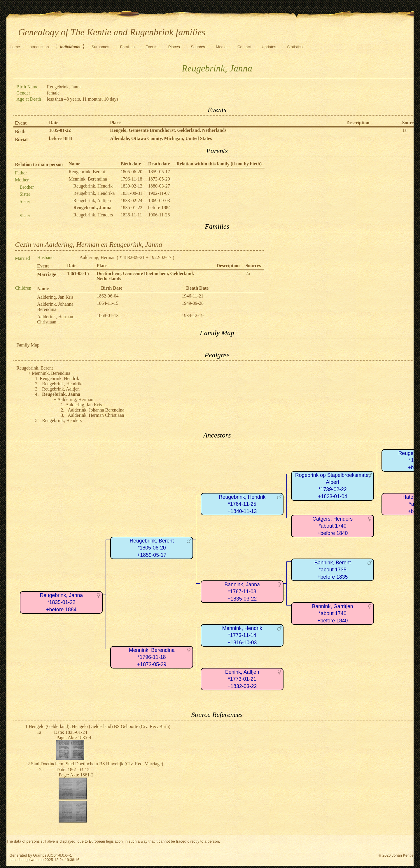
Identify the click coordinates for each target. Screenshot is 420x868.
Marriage (47, 274)
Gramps (40, 855)
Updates (269, 47)
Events (152, 47)
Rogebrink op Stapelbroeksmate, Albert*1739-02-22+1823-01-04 (332, 486)
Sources (198, 47)
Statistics (295, 47)
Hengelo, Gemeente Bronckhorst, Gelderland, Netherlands (168, 130)
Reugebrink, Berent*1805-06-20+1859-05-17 (152, 548)
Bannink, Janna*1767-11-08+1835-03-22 (242, 592)
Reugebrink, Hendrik (93, 186)
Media (221, 47)
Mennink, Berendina (88, 179)
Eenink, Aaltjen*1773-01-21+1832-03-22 (242, 679)
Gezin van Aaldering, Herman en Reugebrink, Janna (89, 244)
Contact (244, 47)
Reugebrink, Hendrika (94, 193)
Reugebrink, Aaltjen (92, 201)
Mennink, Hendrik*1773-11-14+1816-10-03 (242, 635)
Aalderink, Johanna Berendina (55, 307)
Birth (20, 131)
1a (404, 130)
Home (15, 47)
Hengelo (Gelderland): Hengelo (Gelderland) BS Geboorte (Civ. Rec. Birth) (99, 726)
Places (174, 47)
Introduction (39, 47)
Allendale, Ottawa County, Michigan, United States (161, 138)
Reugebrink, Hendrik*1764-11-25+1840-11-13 (242, 504)
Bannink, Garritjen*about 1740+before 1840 (333, 614)
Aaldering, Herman (98, 257)
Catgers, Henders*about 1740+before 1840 (332, 526)
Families (127, 47)
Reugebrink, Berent (87, 172)
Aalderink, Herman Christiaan (55, 319)
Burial (21, 140)
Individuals (70, 47)
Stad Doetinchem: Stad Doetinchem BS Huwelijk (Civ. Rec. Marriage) (97, 764)
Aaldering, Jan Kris (55, 297)
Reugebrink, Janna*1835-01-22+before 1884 (61, 602)
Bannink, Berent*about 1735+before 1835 (333, 570)
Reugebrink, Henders (93, 215)
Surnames (100, 47)
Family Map (28, 345)
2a (248, 273)
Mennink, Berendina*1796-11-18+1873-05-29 (152, 657)
